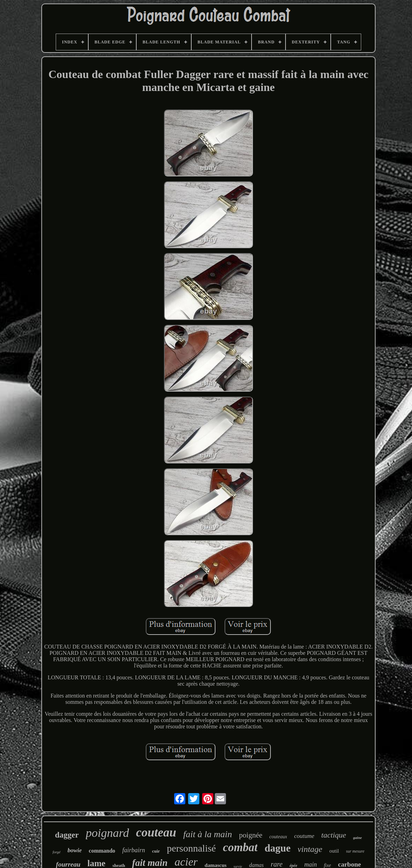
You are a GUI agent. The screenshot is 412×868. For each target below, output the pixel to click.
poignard (107, 833)
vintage (310, 849)
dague (277, 848)
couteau (156, 832)
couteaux (278, 837)
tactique (334, 835)
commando (102, 851)
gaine (358, 838)
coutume (304, 836)
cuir (156, 851)
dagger (67, 835)
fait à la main (208, 834)
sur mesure (355, 851)
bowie (75, 850)
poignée (250, 835)
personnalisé (191, 848)
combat (240, 847)
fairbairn (134, 850)
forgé (57, 852)
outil (334, 851)
